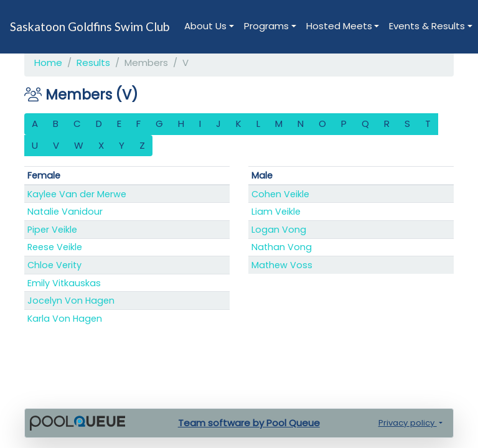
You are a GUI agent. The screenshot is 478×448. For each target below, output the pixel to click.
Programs (266, 26)
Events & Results (427, 26)
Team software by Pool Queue (249, 423)
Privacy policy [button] (408, 423)
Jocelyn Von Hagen (71, 301)
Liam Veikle (276, 212)
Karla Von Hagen (65, 319)
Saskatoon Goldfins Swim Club (90, 26)
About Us (205, 26)
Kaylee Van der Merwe (77, 194)
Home (48, 63)
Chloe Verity (54, 265)
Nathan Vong (282, 247)
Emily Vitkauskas (64, 283)
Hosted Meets (339, 26)
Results (93, 63)
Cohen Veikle (280, 194)
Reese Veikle (55, 247)
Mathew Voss (282, 265)
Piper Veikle (52, 230)
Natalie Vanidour (65, 212)
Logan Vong (279, 230)
